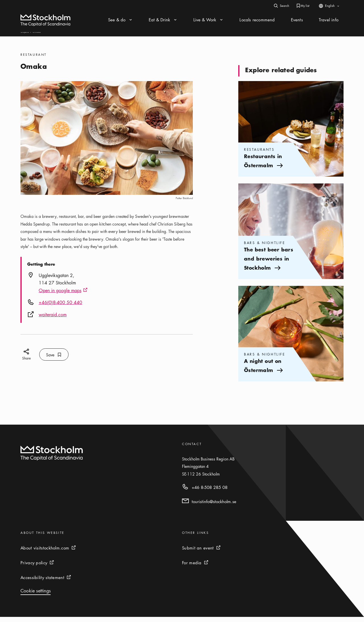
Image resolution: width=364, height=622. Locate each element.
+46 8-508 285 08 (210, 492)
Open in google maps (63, 296)
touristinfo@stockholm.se (214, 507)
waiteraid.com (53, 320)
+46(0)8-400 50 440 (60, 307)
